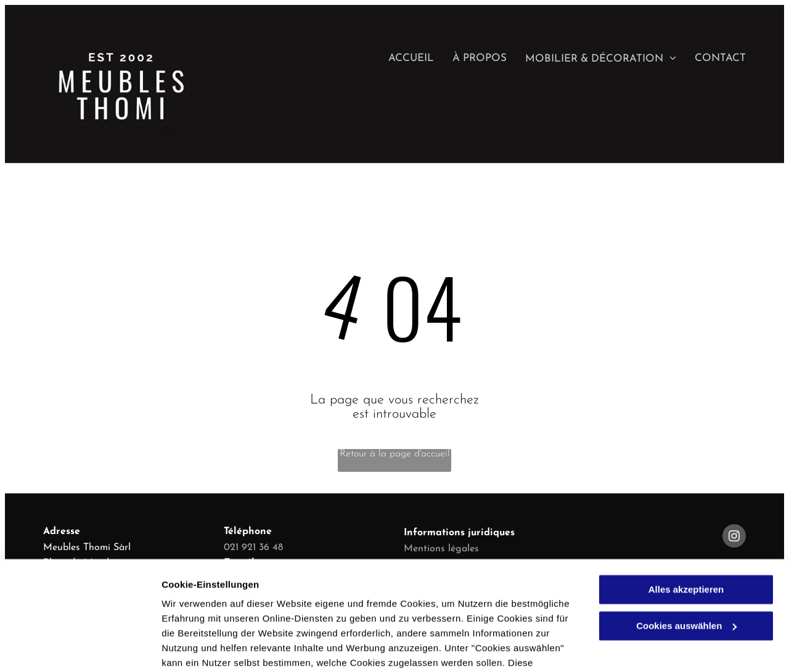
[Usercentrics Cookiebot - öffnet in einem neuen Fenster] (80, 648)
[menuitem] (402, 58)
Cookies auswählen (205, 648)
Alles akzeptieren (686, 511)
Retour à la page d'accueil (395, 454)
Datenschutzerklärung (303, 614)
